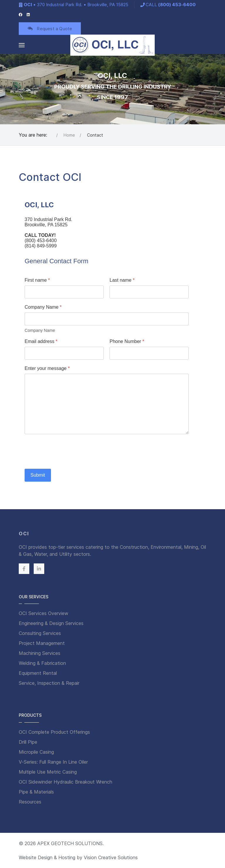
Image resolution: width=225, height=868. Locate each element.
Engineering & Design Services (51, 623)
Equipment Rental (38, 673)
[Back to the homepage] (112, 45)
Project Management (42, 643)
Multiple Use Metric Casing (48, 772)
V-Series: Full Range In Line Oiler (53, 762)
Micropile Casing (36, 752)
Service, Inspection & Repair (49, 683)
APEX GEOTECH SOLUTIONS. (70, 843)
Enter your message (47, 368)
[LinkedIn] (28, 14)
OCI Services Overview (44, 613)
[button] (22, 45)
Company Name (43, 307)
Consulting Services (40, 633)
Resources (30, 802)
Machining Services (40, 653)
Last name (122, 280)
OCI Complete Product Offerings (54, 732)
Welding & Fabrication (42, 663)
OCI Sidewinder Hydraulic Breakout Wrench (65, 782)
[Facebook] (21, 14)
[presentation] (69, 451)
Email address (41, 341)
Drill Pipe (28, 742)
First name (37, 280)
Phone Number (127, 341)
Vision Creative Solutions (111, 857)
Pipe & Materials (36, 792)
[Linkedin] (39, 569)
